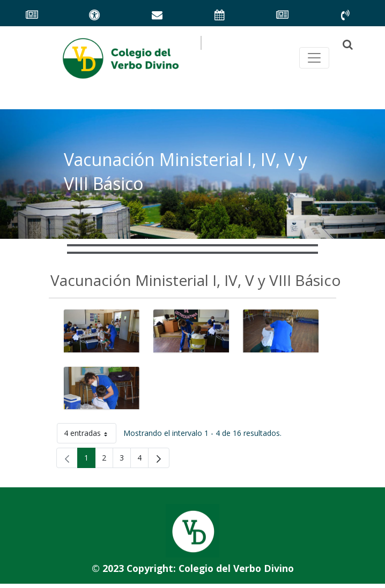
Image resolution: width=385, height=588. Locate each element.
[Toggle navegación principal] (314, 58)
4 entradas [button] (90, 435)
